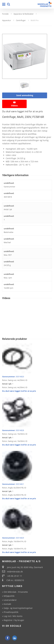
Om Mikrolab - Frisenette (16, 592)
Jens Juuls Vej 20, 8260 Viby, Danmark (25, 567)
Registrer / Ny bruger (14, 620)
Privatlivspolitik (11, 612)
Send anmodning (25, 95)
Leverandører (10, 600)
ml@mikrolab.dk (15, 572)
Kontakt (7, 604)
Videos (14, 104)
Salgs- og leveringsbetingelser (18, 608)
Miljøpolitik (9, 596)
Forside (5, 14)
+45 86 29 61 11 (15, 576)
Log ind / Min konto (13, 616)
